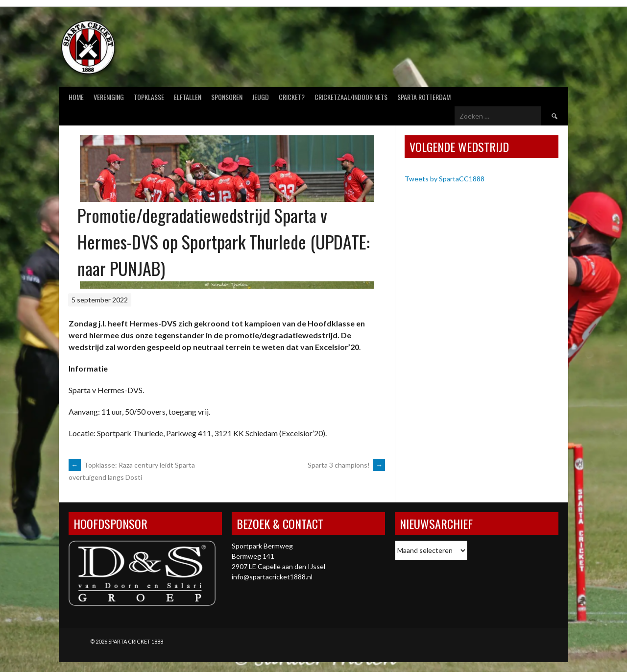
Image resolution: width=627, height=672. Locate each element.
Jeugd (261, 97)
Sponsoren (227, 97)
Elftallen (188, 97)
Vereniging (109, 97)
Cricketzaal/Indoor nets (351, 97)
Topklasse (149, 97)
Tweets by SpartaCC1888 (445, 179)
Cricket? (292, 97)
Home (76, 97)
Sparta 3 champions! (346, 465)
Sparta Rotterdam (424, 97)
